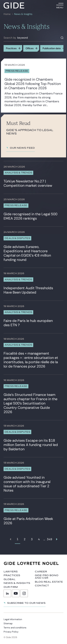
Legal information (13, 619)
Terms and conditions (15, 628)
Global (9, 579)
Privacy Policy (11, 632)
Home (7, 14)
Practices (12, 575)
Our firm (11, 587)
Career (41, 572)
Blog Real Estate (49, 582)
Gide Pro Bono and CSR (47, 577)
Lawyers (11, 572)
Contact (42, 586)
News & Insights (23, 14)
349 (49, 539)
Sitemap (8, 623)
